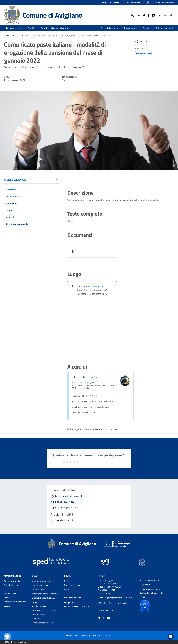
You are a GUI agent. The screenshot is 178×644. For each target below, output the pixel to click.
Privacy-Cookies (72, 635)
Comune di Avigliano (52, 15)
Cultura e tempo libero (41, 585)
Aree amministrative (13, 581)
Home (7, 36)
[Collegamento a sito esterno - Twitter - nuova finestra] (144, 15)
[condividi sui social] (141, 42)
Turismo (35, 602)
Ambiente (36, 618)
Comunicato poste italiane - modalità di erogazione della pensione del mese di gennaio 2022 (72, 36)
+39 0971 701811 (105, 594)
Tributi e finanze (38, 614)
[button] (160, 3)
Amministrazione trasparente (76, 607)
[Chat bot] (171, 637)
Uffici (6, 589)
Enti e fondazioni (11, 593)
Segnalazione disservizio (150, 589)
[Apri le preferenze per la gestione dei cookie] (7, 637)
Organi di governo (11, 585)
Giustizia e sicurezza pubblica (44, 610)
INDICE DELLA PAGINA (16, 180)
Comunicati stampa (72, 585)
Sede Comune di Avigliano (91, 286)
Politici (7, 598)
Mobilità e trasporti (40, 606)
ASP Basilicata (134, 3)
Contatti (102, 576)
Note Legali (86, 635)
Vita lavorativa (38, 589)
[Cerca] (171, 15)
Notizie (25, 36)
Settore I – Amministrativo (85, 377)
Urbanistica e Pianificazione (43, 598)
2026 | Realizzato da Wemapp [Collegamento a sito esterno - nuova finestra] (17, 642)
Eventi (67, 589)
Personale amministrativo (15, 602)
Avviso (71, 221)
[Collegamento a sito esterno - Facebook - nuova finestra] (148, 15)
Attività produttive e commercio (45, 594)
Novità (15, 36)
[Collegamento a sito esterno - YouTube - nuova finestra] (153, 15)
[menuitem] (107, 28)
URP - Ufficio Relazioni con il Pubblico (113, 603)
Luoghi (7, 606)
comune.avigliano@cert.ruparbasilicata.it (115, 598)
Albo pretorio (69, 602)
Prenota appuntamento (149, 581)
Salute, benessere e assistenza (45, 623)
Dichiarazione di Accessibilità (151, 593)
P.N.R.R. (143, 597)
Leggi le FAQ (145, 585)
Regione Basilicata (111, 3)
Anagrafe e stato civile (41, 581)
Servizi (35, 576)
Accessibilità (108, 635)
